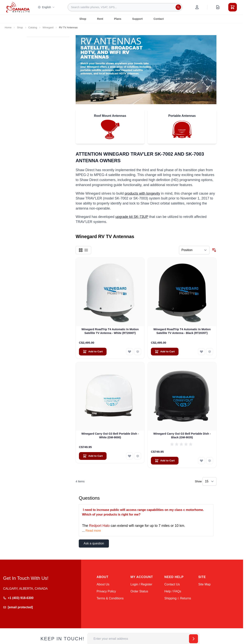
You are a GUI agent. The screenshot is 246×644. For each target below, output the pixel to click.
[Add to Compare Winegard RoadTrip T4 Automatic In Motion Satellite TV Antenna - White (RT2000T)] (138, 352)
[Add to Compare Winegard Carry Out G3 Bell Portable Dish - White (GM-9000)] (138, 456)
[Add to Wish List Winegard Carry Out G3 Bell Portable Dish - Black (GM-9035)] (201, 461)
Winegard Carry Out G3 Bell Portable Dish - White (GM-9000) (110, 436)
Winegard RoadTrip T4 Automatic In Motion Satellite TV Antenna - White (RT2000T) (110, 331)
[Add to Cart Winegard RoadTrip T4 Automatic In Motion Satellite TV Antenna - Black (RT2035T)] (165, 352)
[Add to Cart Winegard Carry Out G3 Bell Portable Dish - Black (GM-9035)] (165, 461)
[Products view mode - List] (86, 250)
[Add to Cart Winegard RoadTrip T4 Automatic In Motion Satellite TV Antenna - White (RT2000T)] (93, 352)
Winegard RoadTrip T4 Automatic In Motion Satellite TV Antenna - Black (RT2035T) (182, 331)
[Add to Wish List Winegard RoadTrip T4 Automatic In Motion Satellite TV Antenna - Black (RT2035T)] (201, 352)
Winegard (48, 27)
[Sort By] (194, 250)
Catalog (33, 27)
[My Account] (197, 7)
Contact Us (172, 584)
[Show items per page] (209, 481)
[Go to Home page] (18, 7)
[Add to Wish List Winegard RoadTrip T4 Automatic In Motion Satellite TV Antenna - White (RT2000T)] (130, 352)
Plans (118, 19)
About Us (103, 584)
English (46, 7)
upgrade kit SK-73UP (132, 217)
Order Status (139, 591)
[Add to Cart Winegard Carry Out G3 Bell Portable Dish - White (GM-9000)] (93, 456)
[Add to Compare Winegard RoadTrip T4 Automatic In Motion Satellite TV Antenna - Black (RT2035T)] (210, 352)
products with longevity (142, 193)
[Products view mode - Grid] (81, 250)
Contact (159, 19)
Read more (93, 531)
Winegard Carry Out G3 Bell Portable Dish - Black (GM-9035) (182, 436)
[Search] (178, 7)
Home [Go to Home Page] (8, 27)
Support (137, 19)
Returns (186, 598)
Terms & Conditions (110, 598)
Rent (100, 19)
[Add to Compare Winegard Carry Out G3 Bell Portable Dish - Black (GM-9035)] (210, 461)
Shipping (170, 598)
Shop (83, 19)
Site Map (204, 584)
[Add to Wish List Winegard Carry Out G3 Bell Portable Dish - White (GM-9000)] (130, 456)
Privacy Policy (106, 591)
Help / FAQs (173, 591)
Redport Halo (99, 526)
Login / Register (141, 584)
